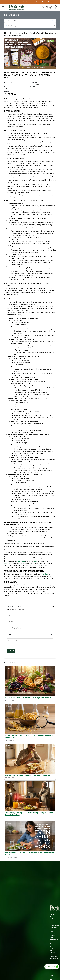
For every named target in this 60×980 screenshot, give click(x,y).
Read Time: (34, 87)
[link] (43, 7)
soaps (36, 561)
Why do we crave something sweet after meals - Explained (28, 775)
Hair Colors (46, 574)
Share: (6, 92)
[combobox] (9, 628)
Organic (12, 33)
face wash (21, 561)
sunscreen (8, 563)
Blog (6, 33)
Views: (7, 87)
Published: (34, 83)
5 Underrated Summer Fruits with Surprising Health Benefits (28, 698)
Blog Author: (8, 83)
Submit (11, 651)
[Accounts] (51, 7)
